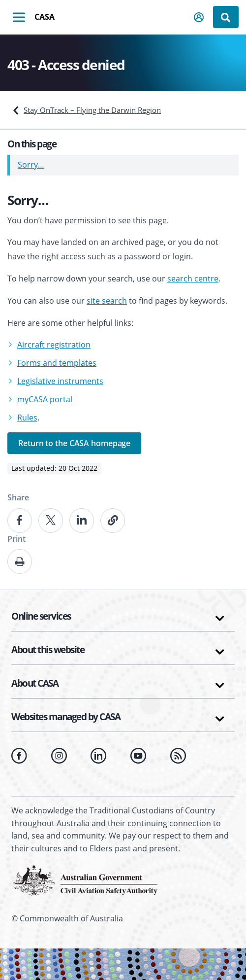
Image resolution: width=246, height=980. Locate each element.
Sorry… (31, 165)
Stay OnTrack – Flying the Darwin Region (92, 110)
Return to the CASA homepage (74, 443)
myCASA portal (45, 399)
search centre (193, 279)
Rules (27, 418)
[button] (199, 17)
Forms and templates (57, 363)
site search (107, 301)
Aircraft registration (54, 345)
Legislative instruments (60, 381)
